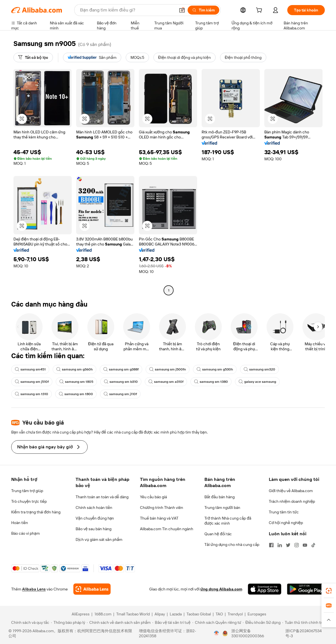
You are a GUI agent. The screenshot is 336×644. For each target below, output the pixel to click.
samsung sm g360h (74, 369)
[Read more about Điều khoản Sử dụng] (262, 622)
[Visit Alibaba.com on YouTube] (305, 545)
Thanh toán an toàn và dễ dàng (102, 497)
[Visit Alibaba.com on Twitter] (288, 545)
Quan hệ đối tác (218, 534)
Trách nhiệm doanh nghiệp (292, 501)
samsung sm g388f (121, 369)
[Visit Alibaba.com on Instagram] (297, 545)
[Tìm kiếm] (203, 10)
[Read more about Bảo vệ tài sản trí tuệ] (171, 622)
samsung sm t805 (76, 382)
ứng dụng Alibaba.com (221, 589)
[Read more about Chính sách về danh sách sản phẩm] (119, 622)
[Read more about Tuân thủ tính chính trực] (304, 622)
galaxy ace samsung (257, 382)
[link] (329, 591)
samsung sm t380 (211, 382)
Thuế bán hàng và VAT (159, 518)
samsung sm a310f (166, 382)
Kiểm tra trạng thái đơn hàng (36, 512)
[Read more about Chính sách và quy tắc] (29, 622)
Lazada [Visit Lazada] (176, 614)
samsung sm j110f (120, 394)
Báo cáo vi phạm (25, 533)
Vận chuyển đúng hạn (95, 518)
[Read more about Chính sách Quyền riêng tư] (217, 622)
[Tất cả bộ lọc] (33, 57)
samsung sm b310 (121, 382)
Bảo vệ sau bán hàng (94, 529)
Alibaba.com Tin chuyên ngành (167, 529)
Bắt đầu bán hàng (220, 497)
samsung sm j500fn (168, 369)
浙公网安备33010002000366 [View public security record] (248, 633)
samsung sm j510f (32, 382)
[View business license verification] (216, 633)
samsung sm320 (259, 369)
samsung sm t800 (76, 394)
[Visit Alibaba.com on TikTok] (313, 545)
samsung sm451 (30, 369)
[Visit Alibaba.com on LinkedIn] (280, 545)
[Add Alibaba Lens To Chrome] (92, 589)
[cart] (260, 11)
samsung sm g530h (215, 369)
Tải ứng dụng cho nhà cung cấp (232, 545)
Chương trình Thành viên (162, 508)
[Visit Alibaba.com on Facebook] (271, 545)
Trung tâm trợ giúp (27, 491)
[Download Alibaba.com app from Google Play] (306, 589)
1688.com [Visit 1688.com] (103, 614)
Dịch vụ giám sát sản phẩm (99, 539)
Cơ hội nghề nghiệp (286, 523)
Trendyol (235, 614)
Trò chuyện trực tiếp (29, 501)
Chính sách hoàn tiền (94, 508)
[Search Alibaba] (127, 10)
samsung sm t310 (32, 394)
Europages (257, 614)
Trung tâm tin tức (284, 512)
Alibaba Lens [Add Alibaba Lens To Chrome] (34, 589)
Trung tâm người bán (222, 508)
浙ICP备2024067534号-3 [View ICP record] (304, 633)
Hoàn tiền (20, 523)
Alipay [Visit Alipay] (160, 614)
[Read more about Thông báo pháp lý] (68, 622)
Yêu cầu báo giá (153, 497)
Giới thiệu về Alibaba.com (291, 491)
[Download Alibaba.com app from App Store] (265, 589)
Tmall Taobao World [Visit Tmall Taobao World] (133, 614)
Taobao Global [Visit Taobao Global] (199, 614)
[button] (182, 10)
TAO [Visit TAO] (219, 614)
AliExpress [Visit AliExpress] (81, 614)
